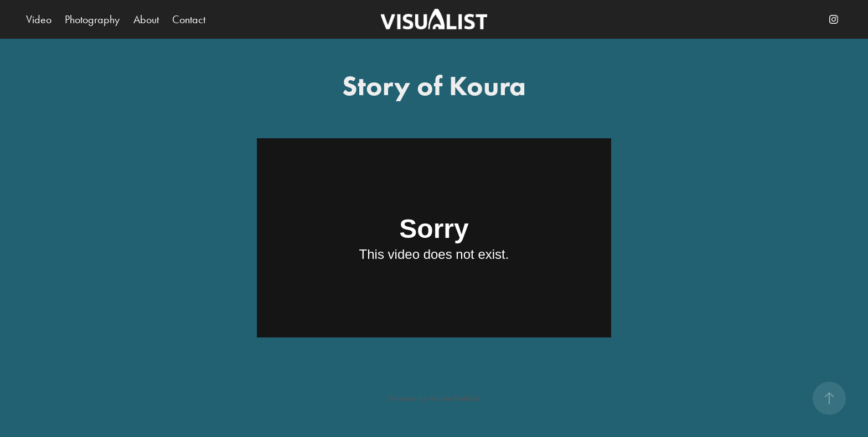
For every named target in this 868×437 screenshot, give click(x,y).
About (146, 19)
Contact (189, 19)
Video (39, 19)
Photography (92, 19)
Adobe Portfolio (454, 398)
